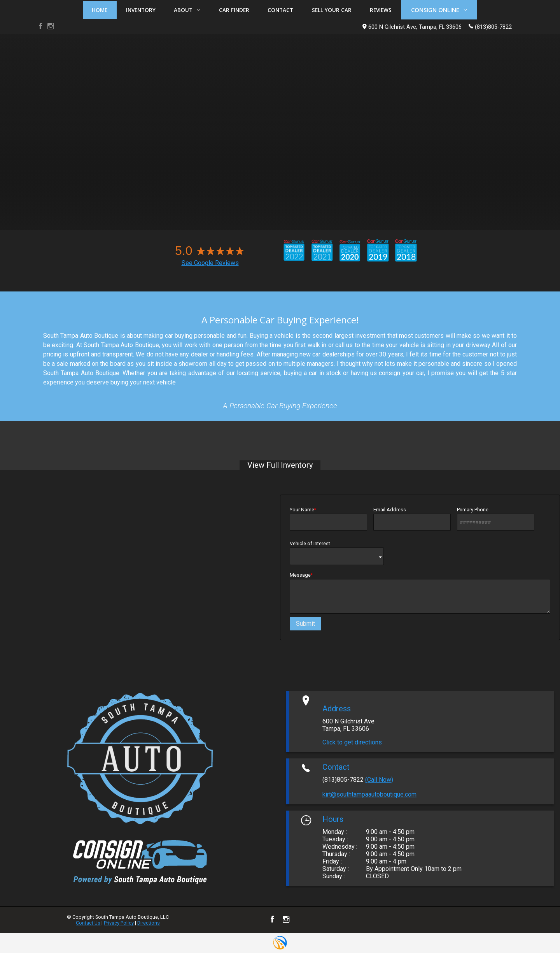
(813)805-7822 (490, 26)
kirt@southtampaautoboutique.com (369, 794)
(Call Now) (379, 780)
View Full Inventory (280, 465)
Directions (149, 923)
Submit (305, 624)
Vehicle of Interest (337, 553)
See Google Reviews (210, 263)
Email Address (412, 519)
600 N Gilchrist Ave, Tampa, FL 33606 (412, 27)
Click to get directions (352, 742)
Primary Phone (496, 519)
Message (420, 593)
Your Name (328, 519)
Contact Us (88, 923)
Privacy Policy (119, 923)
